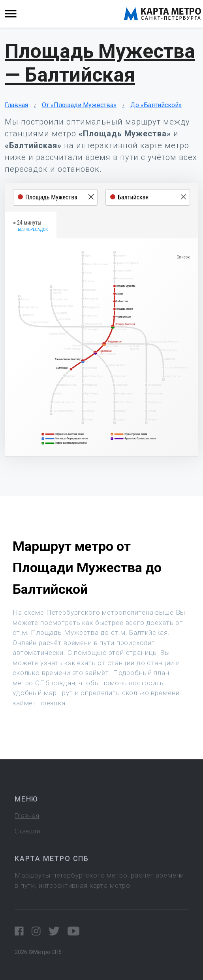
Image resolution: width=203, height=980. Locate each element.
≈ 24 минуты (30, 226)
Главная (16, 105)
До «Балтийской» (156, 105)
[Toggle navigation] (11, 14)
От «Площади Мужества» (79, 105)
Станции (27, 831)
